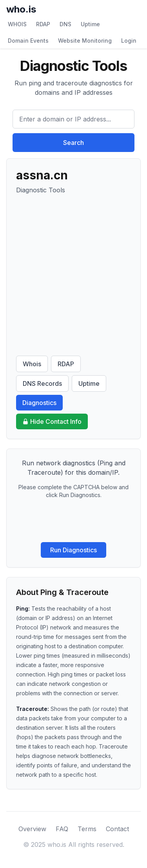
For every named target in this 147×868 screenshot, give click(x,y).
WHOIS (17, 24)
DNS (65, 24)
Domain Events (28, 41)
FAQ (62, 829)
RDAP (43, 24)
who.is (21, 9)
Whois (32, 364)
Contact (117, 829)
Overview (32, 829)
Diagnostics (39, 403)
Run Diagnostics (73, 550)
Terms (87, 829)
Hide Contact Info (52, 421)
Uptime (90, 24)
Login (129, 41)
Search (73, 143)
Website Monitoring (85, 41)
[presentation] (74, 521)
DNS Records (42, 383)
